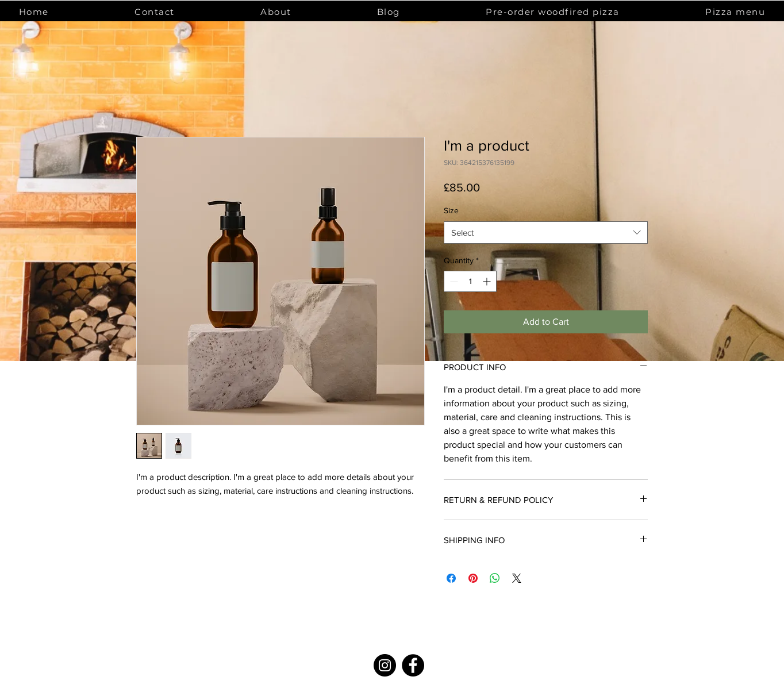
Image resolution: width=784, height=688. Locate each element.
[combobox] (546, 232)
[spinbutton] (470, 281)
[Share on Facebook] (451, 578)
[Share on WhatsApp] (495, 578)
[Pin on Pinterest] (473, 578)
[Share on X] (517, 578)
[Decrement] (453, 281)
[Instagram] (385, 665)
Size (451, 210)
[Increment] (488, 281)
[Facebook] (413, 665)
